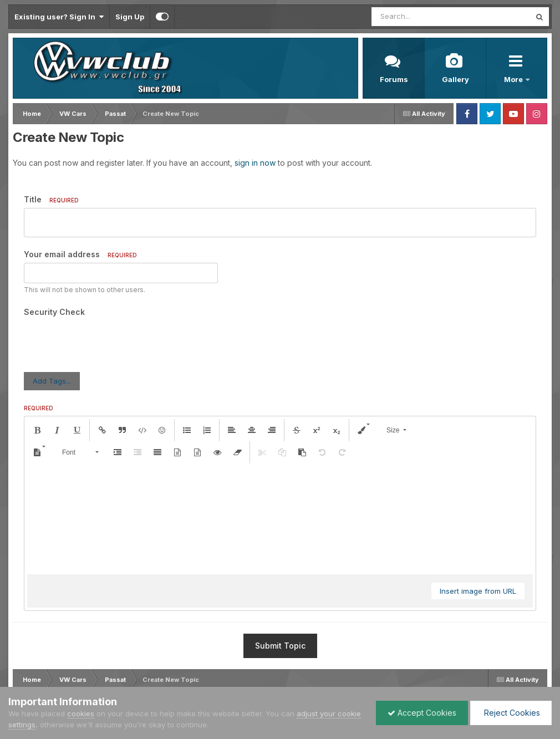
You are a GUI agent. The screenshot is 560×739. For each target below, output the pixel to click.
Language (27, 678)
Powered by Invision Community (499, 678)
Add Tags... (52, 338)
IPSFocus (71, 668)
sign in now (255, 163)
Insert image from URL (478, 548)
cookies (81, 713)
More (514, 79)
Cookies (172, 678)
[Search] (421, 17)
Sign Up (130, 17)
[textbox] (280, 476)
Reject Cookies (511, 713)
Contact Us (130, 678)
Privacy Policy (79, 678)
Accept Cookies (422, 713)
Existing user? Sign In (59, 17)
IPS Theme (26, 668)
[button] (37, 387)
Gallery (455, 79)
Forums (394, 79)
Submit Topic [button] (280, 602)
